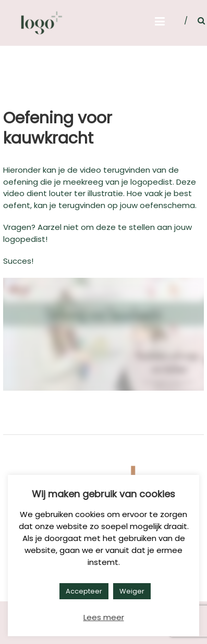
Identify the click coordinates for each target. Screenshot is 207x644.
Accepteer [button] (84, 591)
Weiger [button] (132, 591)
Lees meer (104, 617)
